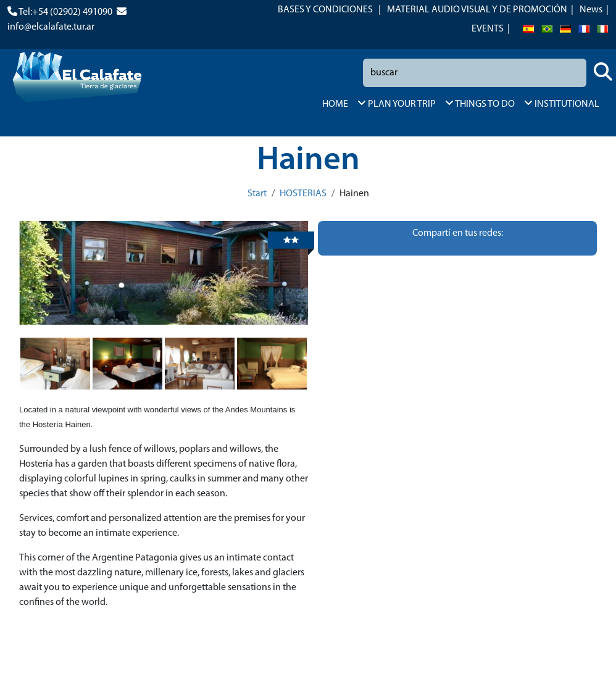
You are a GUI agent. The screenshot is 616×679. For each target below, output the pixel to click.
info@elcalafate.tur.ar (51, 27)
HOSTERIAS (303, 194)
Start (257, 194)
